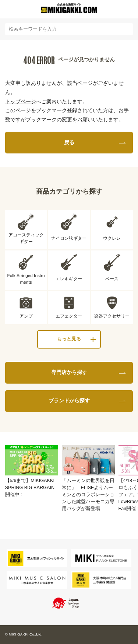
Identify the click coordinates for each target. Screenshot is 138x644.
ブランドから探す (69, 401)
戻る (69, 142)
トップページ (21, 101)
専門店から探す (69, 372)
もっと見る (69, 339)
